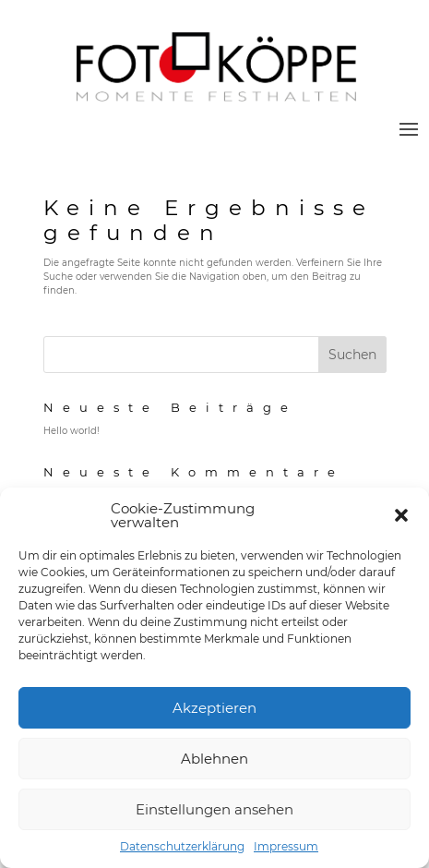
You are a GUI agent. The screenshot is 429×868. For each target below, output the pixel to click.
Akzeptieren (214, 708)
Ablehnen (214, 759)
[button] (401, 515)
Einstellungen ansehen (214, 809)
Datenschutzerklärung (182, 846)
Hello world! (71, 431)
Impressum (286, 846)
